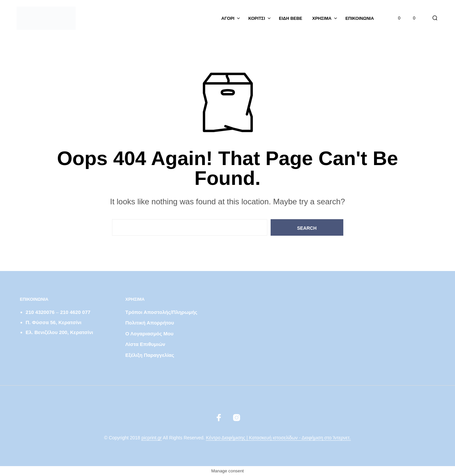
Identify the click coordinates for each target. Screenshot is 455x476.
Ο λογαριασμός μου (149, 334)
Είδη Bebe (291, 18)
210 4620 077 (75, 312)
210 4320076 (40, 312)
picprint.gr (152, 438)
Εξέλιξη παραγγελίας (150, 355)
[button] (396, 18)
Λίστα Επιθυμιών (145, 344)
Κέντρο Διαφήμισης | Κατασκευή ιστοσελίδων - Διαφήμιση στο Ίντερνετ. (278, 438)
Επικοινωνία (360, 18)
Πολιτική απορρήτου (150, 323)
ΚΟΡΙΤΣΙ (257, 18)
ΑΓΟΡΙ (228, 18)
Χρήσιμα (322, 18)
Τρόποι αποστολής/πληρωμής (161, 312)
